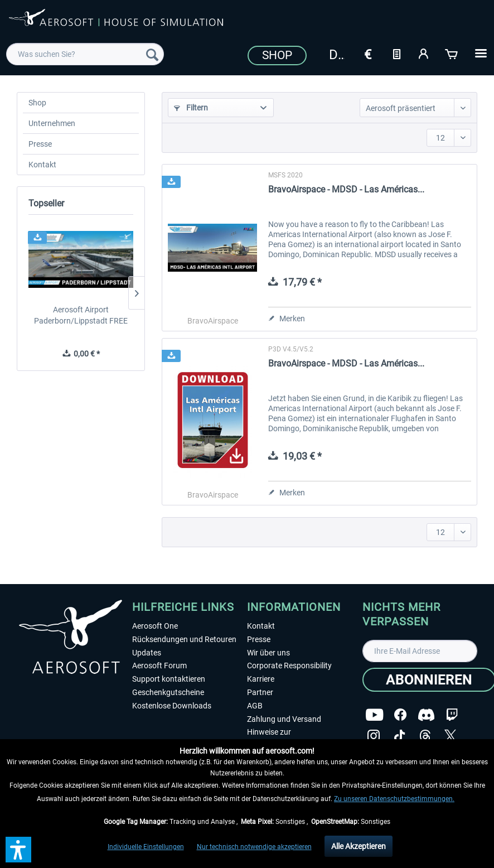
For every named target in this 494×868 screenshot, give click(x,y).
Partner (260, 692)
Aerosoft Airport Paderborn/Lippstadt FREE (81, 315)
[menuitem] (85, 54)
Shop (277, 55)
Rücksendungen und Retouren (184, 639)
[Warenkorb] (452, 53)
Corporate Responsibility (289, 666)
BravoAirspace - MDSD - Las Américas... (346, 189)
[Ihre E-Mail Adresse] (420, 651)
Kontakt (42, 165)
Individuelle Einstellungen (146, 847)
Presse (40, 144)
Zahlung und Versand (284, 719)
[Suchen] (152, 54)
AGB (255, 706)
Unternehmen (52, 123)
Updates (147, 653)
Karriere (261, 679)
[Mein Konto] (424, 53)
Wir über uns (268, 653)
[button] (18, 850)
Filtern (191, 108)
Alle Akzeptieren (359, 846)
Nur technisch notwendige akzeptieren (254, 847)
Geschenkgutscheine (168, 692)
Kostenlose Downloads (172, 706)
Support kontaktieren (169, 679)
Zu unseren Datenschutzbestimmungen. (394, 799)
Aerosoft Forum (159, 666)
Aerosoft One (155, 626)
